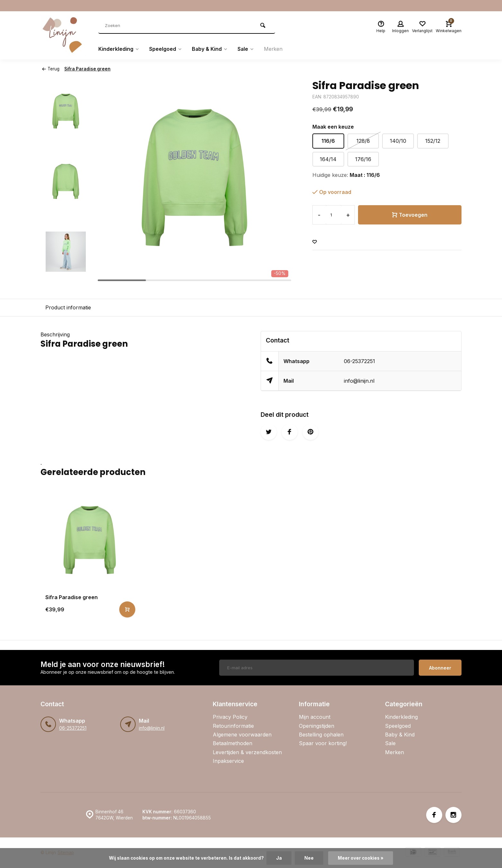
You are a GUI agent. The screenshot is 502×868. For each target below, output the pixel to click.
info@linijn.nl (359, 381)
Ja (279, 858)
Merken (274, 49)
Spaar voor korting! (323, 743)
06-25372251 (359, 361)
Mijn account (315, 717)
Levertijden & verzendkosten (247, 752)
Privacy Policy (230, 717)
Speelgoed (166, 49)
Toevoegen (410, 215)
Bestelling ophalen (321, 735)
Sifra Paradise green (87, 69)
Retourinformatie (233, 726)
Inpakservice (228, 761)
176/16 (363, 159)
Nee (309, 858)
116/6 (328, 141)
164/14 (328, 159)
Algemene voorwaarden (242, 735)
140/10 (398, 141)
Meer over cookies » (361, 858)
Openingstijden (317, 726)
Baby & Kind (210, 49)
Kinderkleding (119, 49)
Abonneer (440, 668)
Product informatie (68, 307)
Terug (51, 69)
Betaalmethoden (233, 743)
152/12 (433, 141)
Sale (246, 49)
